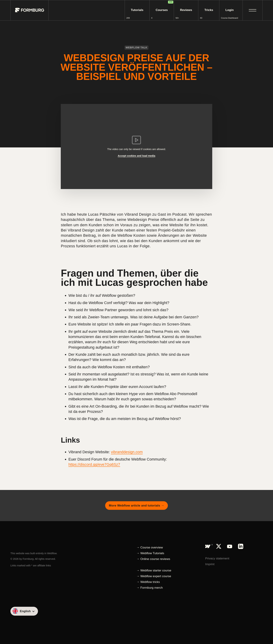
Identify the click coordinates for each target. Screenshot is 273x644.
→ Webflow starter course (154, 570)
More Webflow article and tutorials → (136, 505)
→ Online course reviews (153, 559)
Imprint (210, 564)
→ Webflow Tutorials (150, 553)
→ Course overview (150, 547)
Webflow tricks (150, 582)
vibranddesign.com (127, 452)
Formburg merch (151, 588)
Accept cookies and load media (136, 156)
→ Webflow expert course (154, 576)
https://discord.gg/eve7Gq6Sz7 (94, 464)
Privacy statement (217, 558)
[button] (253, 10)
